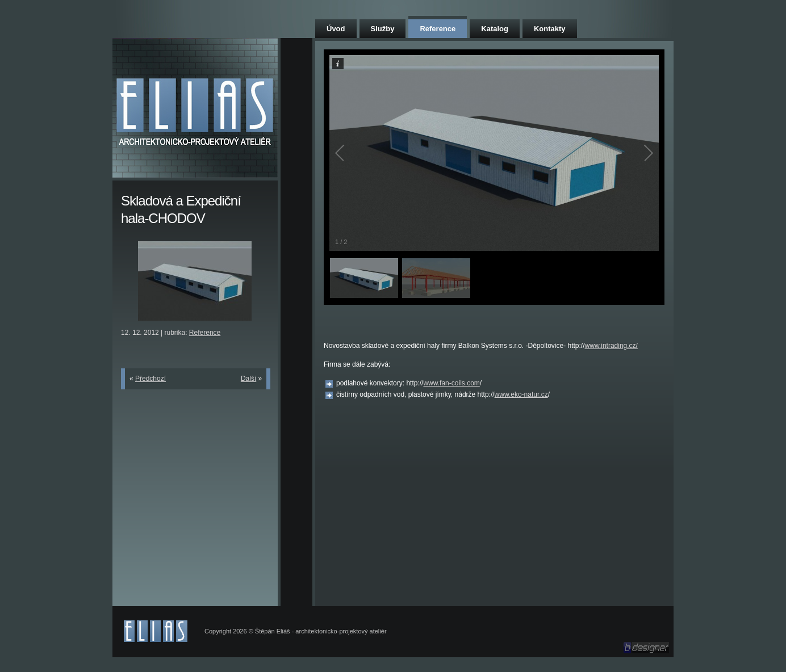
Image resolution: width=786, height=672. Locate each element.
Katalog (495, 29)
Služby (383, 29)
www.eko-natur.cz (521, 394)
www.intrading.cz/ (611, 346)
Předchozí (150, 379)
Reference (438, 29)
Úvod (336, 29)
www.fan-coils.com (451, 383)
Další (248, 379)
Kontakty (550, 29)
